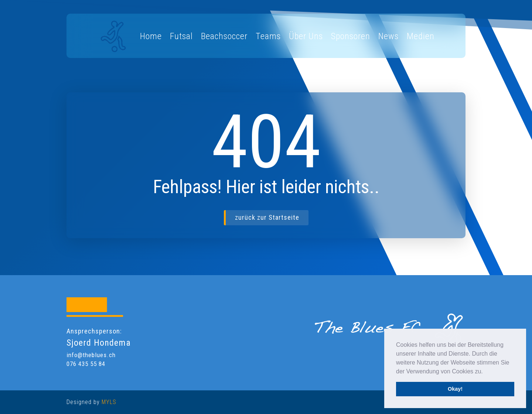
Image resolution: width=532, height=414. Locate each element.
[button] (485, 372)
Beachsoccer (224, 36)
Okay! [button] (455, 389)
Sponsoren (351, 36)
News (388, 36)
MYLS (109, 402)
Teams (268, 36)
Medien (421, 36)
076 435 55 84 (86, 364)
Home (151, 36)
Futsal (181, 36)
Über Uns (306, 36)
